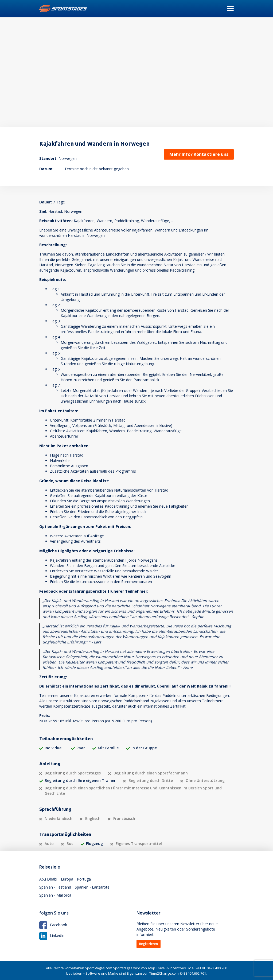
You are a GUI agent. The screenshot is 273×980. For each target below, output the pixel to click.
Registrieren (149, 944)
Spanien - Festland (55, 887)
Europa (67, 879)
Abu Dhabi (48, 879)
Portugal (84, 879)
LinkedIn (52, 935)
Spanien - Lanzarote (92, 887)
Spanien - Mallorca (55, 895)
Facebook (53, 925)
